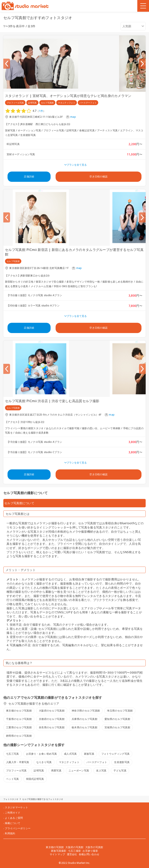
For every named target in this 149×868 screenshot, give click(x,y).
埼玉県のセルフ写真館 (120, 711)
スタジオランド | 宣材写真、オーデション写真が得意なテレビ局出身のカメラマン (68, 96)
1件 (41, 111)
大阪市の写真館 (94, 847)
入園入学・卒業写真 (18, 762)
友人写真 (101, 770)
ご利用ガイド (13, 813)
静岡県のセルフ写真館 (19, 736)
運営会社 (72, 854)
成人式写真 (70, 754)
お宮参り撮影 (90, 851)
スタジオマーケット (16, 807)
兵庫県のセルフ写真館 (85, 719)
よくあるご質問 (14, 818)
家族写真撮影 (59, 851)
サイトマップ (57, 854)
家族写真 (89, 754)
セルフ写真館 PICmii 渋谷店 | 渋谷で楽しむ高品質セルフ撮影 (52, 401)
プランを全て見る (77, 165)
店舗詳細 (29, 176)
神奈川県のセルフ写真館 (86, 711)
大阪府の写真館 (74, 847)
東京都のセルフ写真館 (19, 711)
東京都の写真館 (55, 847)
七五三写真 (13, 754)
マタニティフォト (69, 762)
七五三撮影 (75, 851)
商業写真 (56, 770)
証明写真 (39, 770)
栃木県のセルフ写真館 (85, 727)
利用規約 (10, 833)
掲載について (13, 823)
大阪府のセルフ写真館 (52, 711)
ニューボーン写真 (79, 770)
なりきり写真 (44, 762)
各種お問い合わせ (89, 854)
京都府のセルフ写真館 (52, 719)
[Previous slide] (7, 64)
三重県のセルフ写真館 (19, 727)
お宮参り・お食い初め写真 (42, 754)
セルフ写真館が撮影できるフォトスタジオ (43, 799)
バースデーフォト (97, 762)
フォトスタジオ (11, 799)
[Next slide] (142, 64)
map (73, 117)
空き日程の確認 (98, 176)
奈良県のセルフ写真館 (52, 727)
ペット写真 (13, 779)
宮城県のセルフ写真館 (117, 727)
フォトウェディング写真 (115, 754)
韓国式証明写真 (35, 779)
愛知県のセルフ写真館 (117, 719)
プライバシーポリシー (18, 828)
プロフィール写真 (16, 770)
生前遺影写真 (122, 762)
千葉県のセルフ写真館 (19, 719)
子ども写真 (120, 770)
